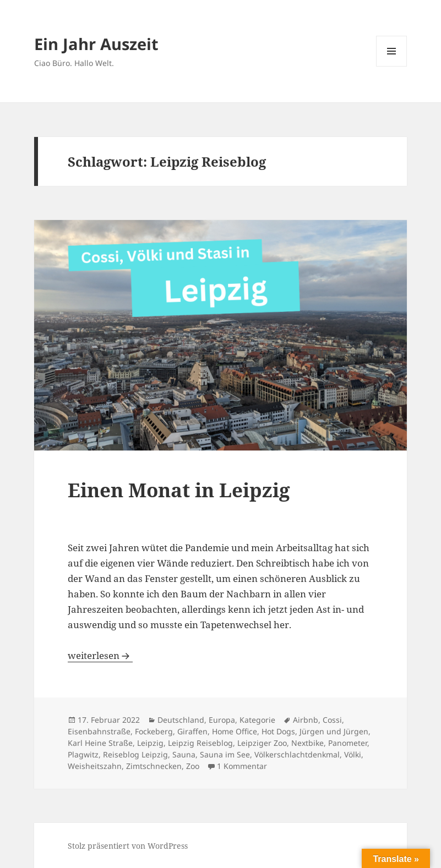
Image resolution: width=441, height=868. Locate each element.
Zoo (193, 766)
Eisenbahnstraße (99, 731)
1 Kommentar (242, 766)
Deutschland (181, 720)
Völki (353, 754)
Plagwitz (83, 754)
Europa (222, 720)
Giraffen (192, 731)
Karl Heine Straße (100, 743)
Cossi (332, 720)
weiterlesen (100, 655)
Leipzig (150, 743)
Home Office (235, 731)
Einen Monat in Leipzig (179, 490)
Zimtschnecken (154, 766)
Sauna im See (225, 754)
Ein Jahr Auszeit (96, 44)
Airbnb (306, 720)
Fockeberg (154, 731)
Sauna (184, 754)
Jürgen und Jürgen (334, 731)
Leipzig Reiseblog (200, 743)
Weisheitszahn (95, 766)
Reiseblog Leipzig (135, 754)
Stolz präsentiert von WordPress (128, 846)
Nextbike (307, 743)
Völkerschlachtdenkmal (297, 754)
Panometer (348, 743)
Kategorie (257, 720)
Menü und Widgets (392, 66)
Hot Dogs (278, 731)
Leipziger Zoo (262, 743)
